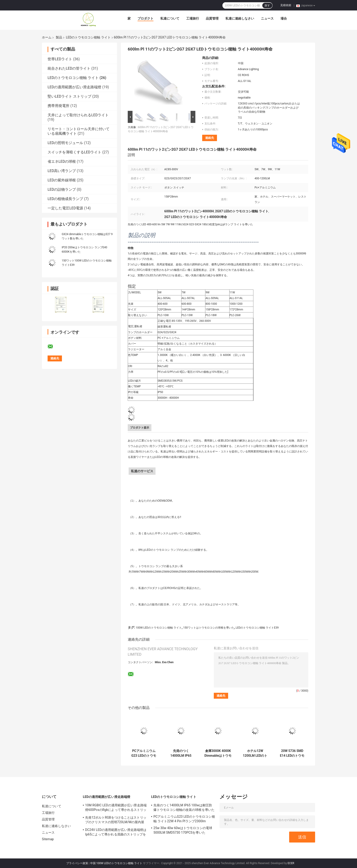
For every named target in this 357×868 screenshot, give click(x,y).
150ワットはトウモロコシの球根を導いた (209, 628)
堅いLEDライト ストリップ (69, 96)
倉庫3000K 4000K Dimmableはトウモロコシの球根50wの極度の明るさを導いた (218, 753)
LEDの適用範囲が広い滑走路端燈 (74, 87)
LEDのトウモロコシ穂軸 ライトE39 (257, 628)
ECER (291, 863)
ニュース (267, 18)
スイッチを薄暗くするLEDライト (74, 152)
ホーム (47, 37)
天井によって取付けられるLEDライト (78, 115)
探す (267, 5)
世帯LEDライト (60, 59)
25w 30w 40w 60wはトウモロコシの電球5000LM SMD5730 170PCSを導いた (183, 830)
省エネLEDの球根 (62, 161)
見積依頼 (286, 5)
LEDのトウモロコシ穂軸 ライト (88, 37)
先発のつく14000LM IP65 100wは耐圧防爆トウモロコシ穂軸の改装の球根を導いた (181, 753)
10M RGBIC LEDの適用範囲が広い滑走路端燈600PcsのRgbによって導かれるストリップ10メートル (116, 808)
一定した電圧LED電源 (65, 208)
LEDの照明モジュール (65, 143)
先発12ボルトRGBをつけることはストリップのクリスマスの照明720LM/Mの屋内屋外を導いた (116, 820)
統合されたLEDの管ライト (69, 68)
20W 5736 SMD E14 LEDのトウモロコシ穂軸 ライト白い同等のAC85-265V (292, 753)
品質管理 (212, 18)
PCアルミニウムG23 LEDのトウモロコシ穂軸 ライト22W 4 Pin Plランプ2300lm (144, 753)
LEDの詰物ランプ (62, 189)
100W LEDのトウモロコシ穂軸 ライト (159, 628)
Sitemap (48, 839)
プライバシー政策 (77, 863)
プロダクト (145, 18)
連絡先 (210, 138)
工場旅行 (193, 18)
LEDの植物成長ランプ (65, 199)
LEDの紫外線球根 (62, 180)
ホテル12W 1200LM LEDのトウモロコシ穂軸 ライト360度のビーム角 (255, 753)
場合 (284, 18)
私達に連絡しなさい (240, 18)
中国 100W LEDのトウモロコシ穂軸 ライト (116, 863)
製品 (59, 37)
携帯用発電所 (59, 106)
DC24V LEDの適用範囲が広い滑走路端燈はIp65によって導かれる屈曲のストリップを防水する (116, 833)
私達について (170, 18)
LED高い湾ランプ (62, 171)
